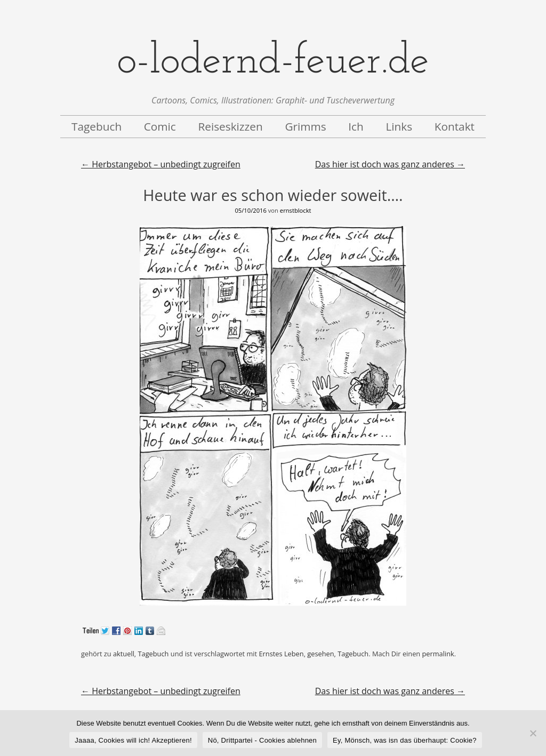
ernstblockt (296, 210)
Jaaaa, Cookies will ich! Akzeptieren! (133, 740)
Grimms (305, 126)
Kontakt (455, 126)
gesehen (320, 654)
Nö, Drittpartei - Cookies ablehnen (262, 740)
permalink (438, 654)
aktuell (124, 654)
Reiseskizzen (230, 126)
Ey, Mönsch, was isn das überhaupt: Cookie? (405, 740)
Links (399, 126)
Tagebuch (97, 126)
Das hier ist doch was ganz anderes (390, 164)
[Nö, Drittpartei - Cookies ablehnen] (533, 733)
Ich (356, 126)
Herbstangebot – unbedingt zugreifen (161, 164)
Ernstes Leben (281, 654)
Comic (160, 126)
